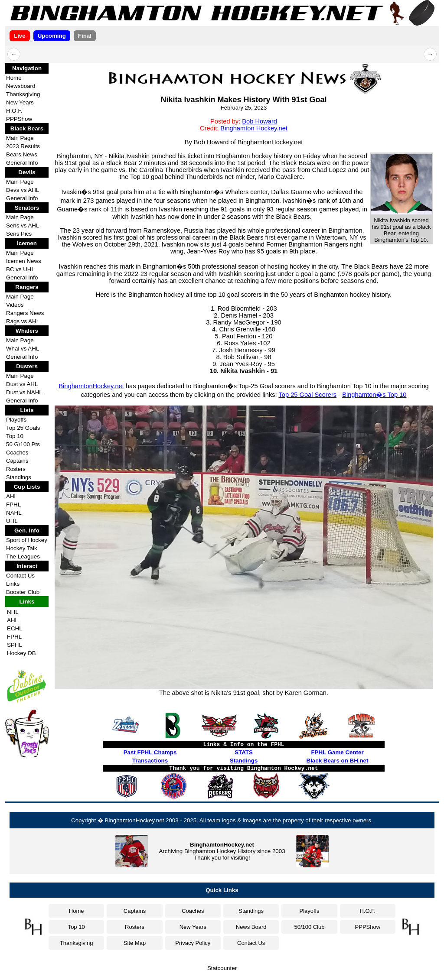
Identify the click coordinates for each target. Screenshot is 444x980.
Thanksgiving (23, 94)
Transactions (150, 761)
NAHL (14, 513)
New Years (20, 102)
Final (85, 36)
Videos (15, 305)
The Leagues (23, 557)
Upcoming (52, 36)
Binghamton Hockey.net (254, 128)
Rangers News (25, 313)
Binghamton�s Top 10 (374, 395)
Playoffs (16, 420)
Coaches (17, 453)
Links (13, 584)
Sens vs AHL (23, 226)
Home (14, 78)
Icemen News (24, 261)
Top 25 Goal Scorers (307, 395)
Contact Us (20, 576)
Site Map (135, 943)
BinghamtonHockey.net (91, 386)
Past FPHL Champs (150, 752)
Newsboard (21, 86)
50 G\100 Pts (23, 444)
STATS (244, 752)
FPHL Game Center (337, 752)
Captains (17, 461)
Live (20, 36)
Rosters (16, 469)
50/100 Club (309, 927)
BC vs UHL (20, 269)
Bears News (22, 154)
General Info (22, 163)
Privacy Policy (193, 943)
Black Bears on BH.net (338, 761)
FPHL (13, 505)
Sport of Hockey (27, 540)
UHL (12, 521)
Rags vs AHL (23, 321)
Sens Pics (19, 234)
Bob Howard (260, 121)
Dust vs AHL (22, 384)
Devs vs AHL (23, 190)
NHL (13, 612)
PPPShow (19, 119)
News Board (251, 927)
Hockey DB (21, 653)
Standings (19, 477)
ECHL (15, 628)
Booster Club (23, 592)
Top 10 (15, 436)
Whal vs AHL (23, 349)
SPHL (15, 645)
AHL (12, 496)
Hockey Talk (22, 548)
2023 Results (23, 146)
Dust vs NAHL (24, 392)
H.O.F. (14, 111)
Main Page (20, 138)
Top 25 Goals (23, 428)
